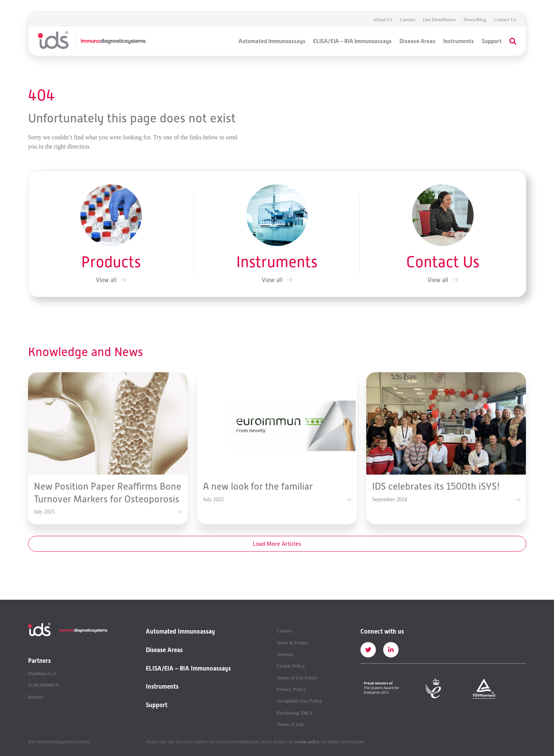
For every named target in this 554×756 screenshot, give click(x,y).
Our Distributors (439, 19)
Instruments (459, 41)
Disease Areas (417, 41)
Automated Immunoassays (272, 41)
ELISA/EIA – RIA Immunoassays (352, 41)
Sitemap (285, 654)
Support (492, 41)
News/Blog (475, 19)
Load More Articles (277, 544)
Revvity (36, 697)
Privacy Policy (291, 689)
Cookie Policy (291, 666)
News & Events (292, 643)
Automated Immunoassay (180, 632)
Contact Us (505, 19)
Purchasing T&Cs (295, 713)
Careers (408, 19)
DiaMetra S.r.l (42, 674)
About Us (382, 19)
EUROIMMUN (44, 685)
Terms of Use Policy (297, 678)
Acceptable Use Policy (299, 701)
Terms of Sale (290, 724)
